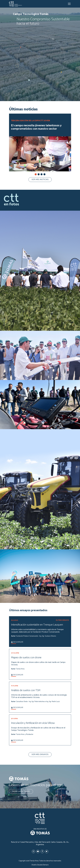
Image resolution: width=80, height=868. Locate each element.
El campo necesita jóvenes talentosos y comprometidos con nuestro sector (36, 128)
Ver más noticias (40, 180)
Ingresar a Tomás (21, 791)
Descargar (17, 642)
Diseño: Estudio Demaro (40, 865)
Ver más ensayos (40, 754)
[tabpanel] (40, 145)
